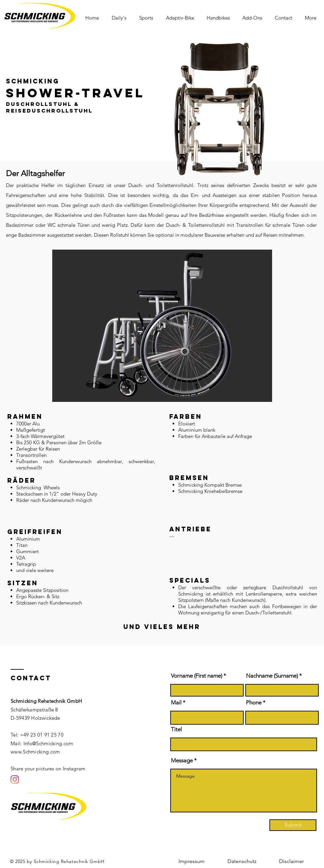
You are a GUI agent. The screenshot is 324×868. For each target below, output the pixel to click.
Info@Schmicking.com (48, 743)
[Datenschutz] (242, 861)
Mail (176, 703)
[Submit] (293, 825)
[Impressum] (191, 861)
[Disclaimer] (291, 861)
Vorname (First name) (197, 676)
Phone (254, 703)
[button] (121, 18)
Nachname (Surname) (272, 676)
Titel (176, 729)
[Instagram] (15, 779)
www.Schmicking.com (35, 752)
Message (182, 761)
